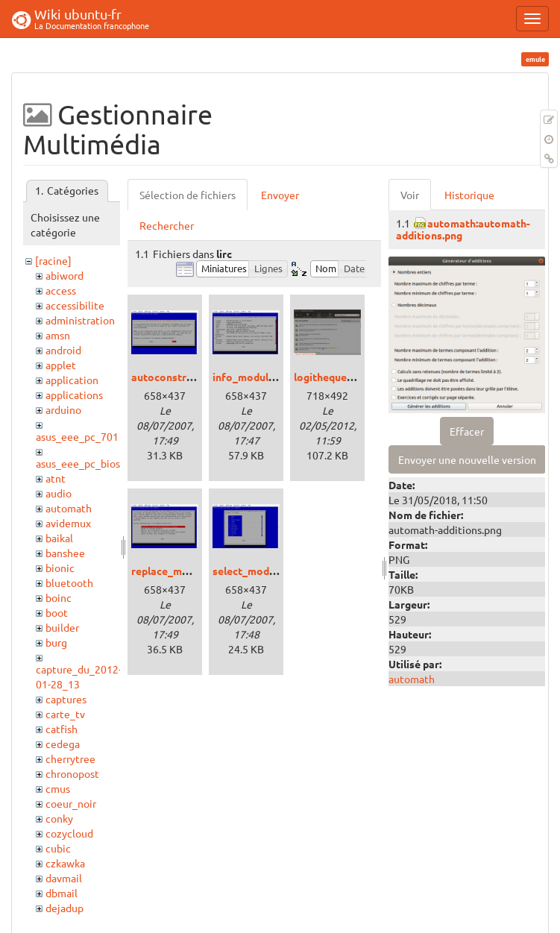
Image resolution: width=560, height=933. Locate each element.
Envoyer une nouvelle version (467, 459)
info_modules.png (256, 377)
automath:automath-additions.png (463, 229)
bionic (60, 568)
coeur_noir (71, 803)
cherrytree (70, 758)
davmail (64, 878)
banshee (65, 553)
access (61, 290)
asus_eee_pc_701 (77, 436)
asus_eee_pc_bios (78, 463)
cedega (63, 744)
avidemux (68, 523)
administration (80, 320)
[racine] (53, 260)
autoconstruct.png (177, 377)
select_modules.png (261, 571)
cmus (58, 788)
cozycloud (69, 833)
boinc (59, 597)
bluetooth (69, 582)
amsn (58, 335)
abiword (65, 275)
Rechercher (167, 225)
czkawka (65, 863)
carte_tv (65, 714)
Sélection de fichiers (188, 195)
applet (61, 365)
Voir (410, 195)
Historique (469, 195)
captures (66, 699)
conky (59, 818)
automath (69, 508)
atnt (56, 478)
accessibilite (75, 305)
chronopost (72, 773)
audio (59, 493)
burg (56, 642)
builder (62, 627)
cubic (58, 848)
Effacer (467, 431)
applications (74, 395)
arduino (63, 409)
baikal (59, 538)
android (63, 350)
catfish (62, 729)
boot (57, 612)
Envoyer (280, 195)
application (72, 380)
